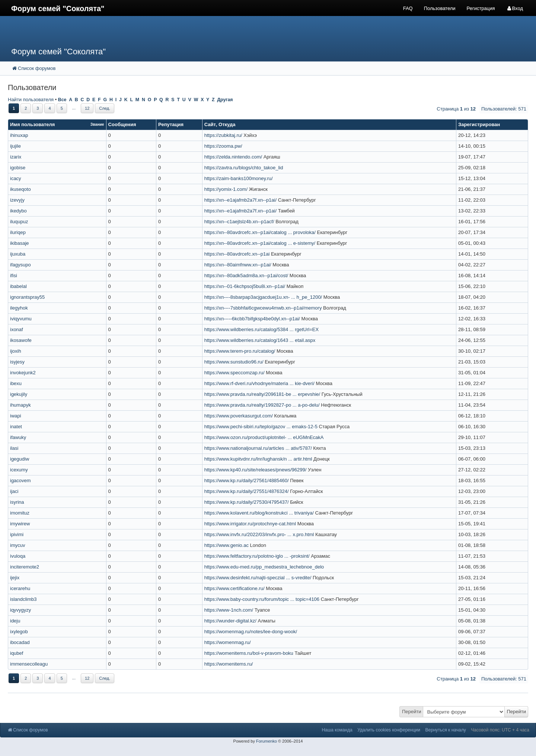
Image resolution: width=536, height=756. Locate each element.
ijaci (14, 491)
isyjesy (17, 362)
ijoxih (16, 351)
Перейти (412, 712)
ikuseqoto (20, 189)
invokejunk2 (23, 373)
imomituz (20, 513)
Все (62, 100)
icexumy (19, 470)
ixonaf (17, 329)
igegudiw (20, 459)
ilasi (14, 448)
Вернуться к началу (446, 730)
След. (105, 108)
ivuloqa (18, 556)
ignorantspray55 (27, 297)
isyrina (17, 502)
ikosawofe (21, 340)
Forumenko (267, 741)
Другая (225, 100)
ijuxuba (18, 254)
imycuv (17, 545)
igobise (18, 168)
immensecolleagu (29, 664)
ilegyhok (19, 308)
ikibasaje (20, 243)
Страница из (456, 109)
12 (87, 108)
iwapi (16, 416)
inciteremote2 (25, 567)
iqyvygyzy (20, 610)
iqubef (17, 653)
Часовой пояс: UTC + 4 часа (500, 730)
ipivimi (17, 534)
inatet (16, 427)
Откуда (227, 124)
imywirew (20, 524)
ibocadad (20, 642)
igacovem (20, 480)
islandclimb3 (23, 599)
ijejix (15, 578)
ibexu (16, 383)
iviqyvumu (21, 319)
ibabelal (18, 286)
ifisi (14, 276)
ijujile (15, 146)
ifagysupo (20, 265)
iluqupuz (19, 222)
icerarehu (20, 588)
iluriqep (18, 232)
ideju (15, 621)
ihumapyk (20, 405)
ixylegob (19, 632)
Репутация (171, 124)
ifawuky (18, 437)
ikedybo (18, 211)
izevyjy (17, 200)
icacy (16, 178)
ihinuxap (19, 135)
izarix (16, 157)
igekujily (19, 394)
